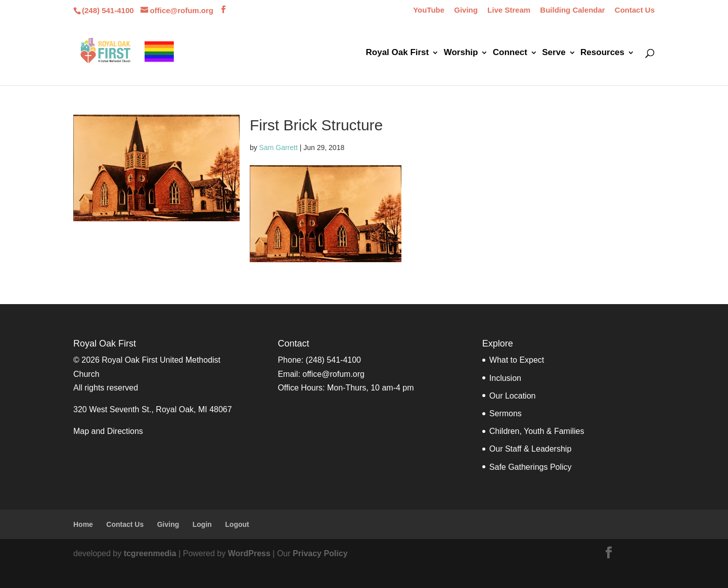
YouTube (429, 10)
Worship (461, 53)
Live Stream (509, 10)
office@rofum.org (333, 374)
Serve (554, 53)
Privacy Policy (320, 553)
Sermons (506, 413)
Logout (237, 524)
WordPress (249, 553)
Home (83, 524)
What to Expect (517, 360)
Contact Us (635, 10)
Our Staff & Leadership (530, 449)
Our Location (513, 396)
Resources (602, 53)
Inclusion (505, 378)
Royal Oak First (398, 53)
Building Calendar (572, 10)
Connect (510, 53)
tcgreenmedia (150, 553)
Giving (466, 10)
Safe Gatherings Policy (531, 467)
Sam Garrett (279, 148)
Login (202, 524)
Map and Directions (108, 431)
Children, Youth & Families (537, 431)
